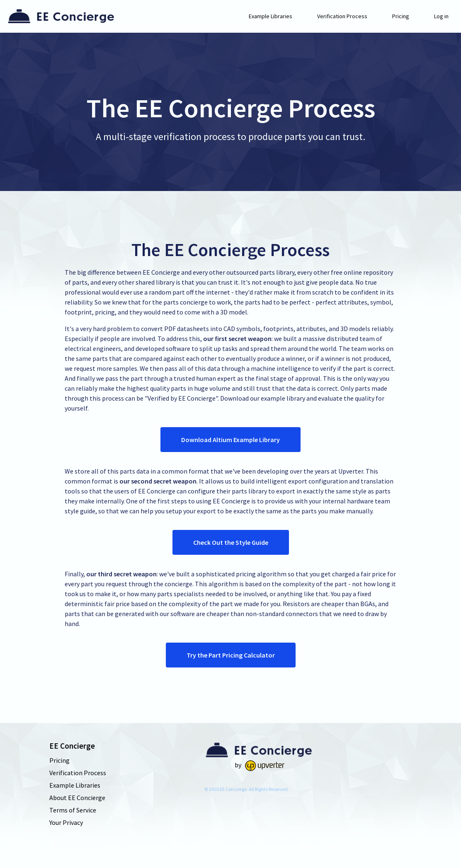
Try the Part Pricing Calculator (231, 655)
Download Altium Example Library (230, 440)
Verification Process (342, 16)
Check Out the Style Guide (231, 542)
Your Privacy (66, 822)
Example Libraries (271, 16)
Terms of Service (73, 810)
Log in (441, 16)
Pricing (401, 16)
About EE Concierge (77, 798)
